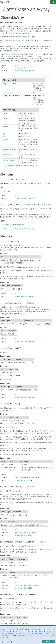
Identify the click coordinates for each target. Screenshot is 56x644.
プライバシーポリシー (9, 642)
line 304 (29, 480)
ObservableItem (42, 205)
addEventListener (9, 149)
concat (5, 113)
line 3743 (32, 198)
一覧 (53, 2)
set (4, 137)
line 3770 (32, 342)
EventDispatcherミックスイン (17, 56)
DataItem (29, 205)
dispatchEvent (8, 155)
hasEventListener (9, 160)
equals (5, 126)
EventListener (25, 437)
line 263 (29, 588)
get (4, 134)
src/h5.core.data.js (22, 71)
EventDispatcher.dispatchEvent (26, 533)
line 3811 (32, 296)
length (5, 84)
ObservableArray (12, 324)
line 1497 (32, 229)
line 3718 (32, 71)
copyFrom (6, 119)
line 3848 (32, 397)
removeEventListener (10, 165)
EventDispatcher (14, 54)
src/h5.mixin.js (20, 480)
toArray (6, 140)
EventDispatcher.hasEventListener (27, 585)
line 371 (29, 535)
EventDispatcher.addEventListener (27, 477)
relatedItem (7, 95)
